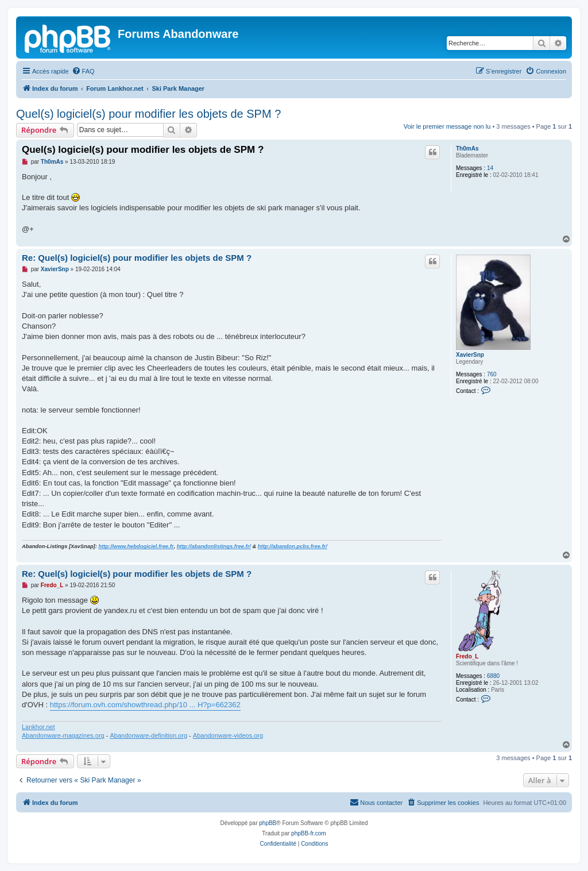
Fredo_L (467, 656)
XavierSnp (470, 355)
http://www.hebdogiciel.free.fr (136, 546)
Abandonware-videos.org (228, 735)
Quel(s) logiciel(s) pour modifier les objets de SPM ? (148, 114)
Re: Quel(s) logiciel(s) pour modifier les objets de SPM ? (137, 258)
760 (492, 374)
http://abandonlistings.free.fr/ (214, 546)
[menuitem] (83, 71)
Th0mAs (467, 149)
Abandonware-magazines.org (63, 735)
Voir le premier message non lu (447, 126)
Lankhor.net (38, 727)
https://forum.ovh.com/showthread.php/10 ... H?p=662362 (145, 705)
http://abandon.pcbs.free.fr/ (293, 546)
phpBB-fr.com (309, 833)
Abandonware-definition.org (148, 735)
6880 (493, 676)
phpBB (268, 823)
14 (490, 168)
